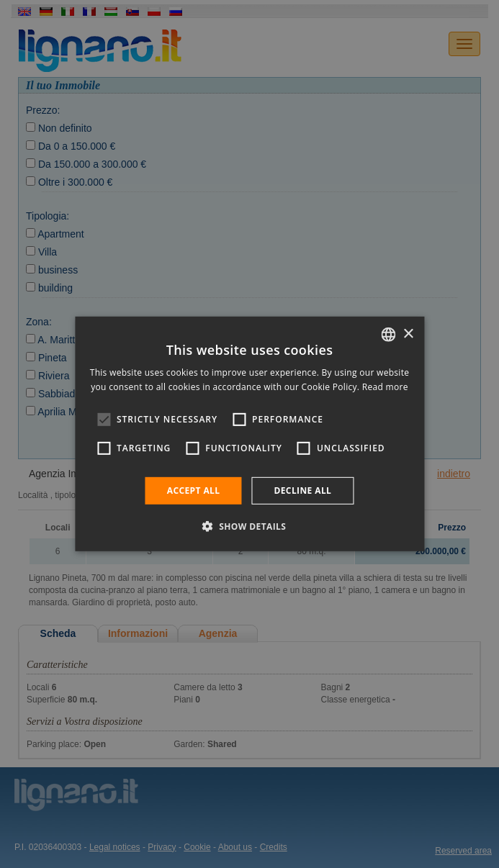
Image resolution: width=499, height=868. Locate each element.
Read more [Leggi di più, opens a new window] (385, 387)
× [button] (408, 334)
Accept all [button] (194, 490)
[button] (250, 526)
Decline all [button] (302, 490)
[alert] (249, 434)
